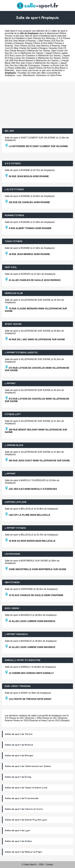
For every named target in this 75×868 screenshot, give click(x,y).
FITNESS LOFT (13, 414)
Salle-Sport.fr (11, 31)
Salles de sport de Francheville (22, 798)
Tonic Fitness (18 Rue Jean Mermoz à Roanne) (37, 46)
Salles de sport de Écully (18, 777)
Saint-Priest (56, 75)
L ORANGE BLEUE (14, 445)
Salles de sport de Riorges (19, 756)
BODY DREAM (12, 608)
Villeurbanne (29, 75)
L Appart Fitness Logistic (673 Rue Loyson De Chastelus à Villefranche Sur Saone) (36, 54)
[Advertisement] (37, 105)
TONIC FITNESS (14, 241)
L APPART (10, 383)
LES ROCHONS (12, 554)
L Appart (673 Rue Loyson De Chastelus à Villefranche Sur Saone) (37, 57)
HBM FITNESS (12, 582)
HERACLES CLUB (14, 293)
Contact (49, 864)
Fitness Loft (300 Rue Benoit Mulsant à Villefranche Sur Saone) (37, 59)
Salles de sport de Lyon (17, 831)
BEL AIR (9, 131)
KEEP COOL (11, 267)
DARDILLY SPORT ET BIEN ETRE (23, 660)
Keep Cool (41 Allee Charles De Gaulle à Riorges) (36, 47)
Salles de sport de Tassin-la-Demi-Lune (26, 788)
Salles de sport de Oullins (18, 841)
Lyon (19, 75)
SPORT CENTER (13, 324)
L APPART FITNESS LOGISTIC (21, 353)
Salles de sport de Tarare (19, 734)
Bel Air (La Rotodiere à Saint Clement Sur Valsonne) (30, 38)
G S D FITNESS (13, 164)
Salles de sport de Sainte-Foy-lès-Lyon (26, 820)
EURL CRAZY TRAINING (18, 686)
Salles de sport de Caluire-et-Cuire (24, 809)
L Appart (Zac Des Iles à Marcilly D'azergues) (36, 64)
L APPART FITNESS (15, 528)
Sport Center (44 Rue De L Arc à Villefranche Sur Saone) (36, 52)
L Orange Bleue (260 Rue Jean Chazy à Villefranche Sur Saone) (37, 62)
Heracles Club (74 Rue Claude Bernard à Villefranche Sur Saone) (35, 49)
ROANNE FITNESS (14, 215)
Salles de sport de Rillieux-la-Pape (23, 852)
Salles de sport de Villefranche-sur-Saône (28, 766)
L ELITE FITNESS (14, 189)
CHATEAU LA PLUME (16, 502)
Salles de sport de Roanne (19, 745)
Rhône (63, 33)
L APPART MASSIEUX (16, 634)
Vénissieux (41, 75)
